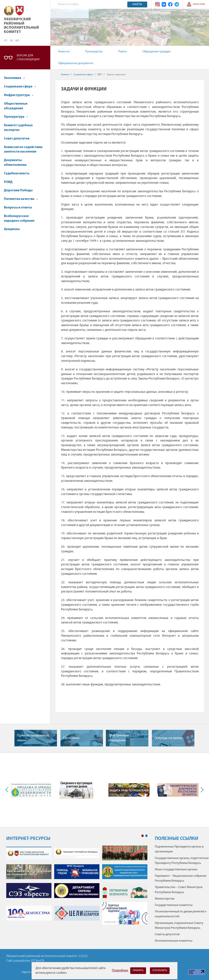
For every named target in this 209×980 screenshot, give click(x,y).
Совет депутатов (17, 139)
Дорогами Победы (18, 190)
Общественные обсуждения (16, 106)
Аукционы (12, 229)
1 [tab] (143, 836)
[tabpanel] (77, 887)
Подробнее (120, 971)
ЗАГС (100, 75)
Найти (137, 4)
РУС (6, 41)
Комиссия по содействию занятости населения (23, 150)
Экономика (14, 78)
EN (12, 41)
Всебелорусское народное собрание (19, 219)
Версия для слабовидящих (28, 58)
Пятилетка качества (21, 199)
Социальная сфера (20, 87)
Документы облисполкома (15, 163)
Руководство (94, 52)
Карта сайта (199, 4)
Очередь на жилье (168, 738)
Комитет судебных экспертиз (18, 128)
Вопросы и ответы (18, 208)
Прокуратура (16, 117)
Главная (65, 75)
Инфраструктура (19, 95)
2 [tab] (146, 836)
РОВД (8, 182)
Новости (64, 52)
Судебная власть (17, 173)
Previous (8, 790)
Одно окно (71, 738)
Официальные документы (76, 63)
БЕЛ (17, 41)
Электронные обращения (119, 738)
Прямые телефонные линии (33, 738)
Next (201, 790)
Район (123, 52)
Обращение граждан (157, 52)
